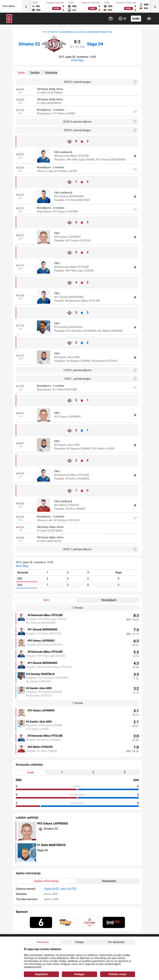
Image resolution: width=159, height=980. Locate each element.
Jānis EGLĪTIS (68, 889)
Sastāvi (35, 73)
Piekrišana (43, 942)
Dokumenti (109, 881)
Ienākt (136, 19)
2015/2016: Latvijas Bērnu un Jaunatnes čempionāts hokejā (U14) (79, 32)
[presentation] (26, 6)
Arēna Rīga (77, 60)
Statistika (51, 73)
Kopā (31, 772)
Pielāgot (79, 974)
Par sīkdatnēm (116, 942)
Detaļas (79, 942)
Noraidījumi (109, 600)
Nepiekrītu (41, 974)
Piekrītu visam (118, 974)
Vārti (46, 600)
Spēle (21, 73)
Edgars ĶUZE (52, 889)
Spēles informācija (46, 881)
